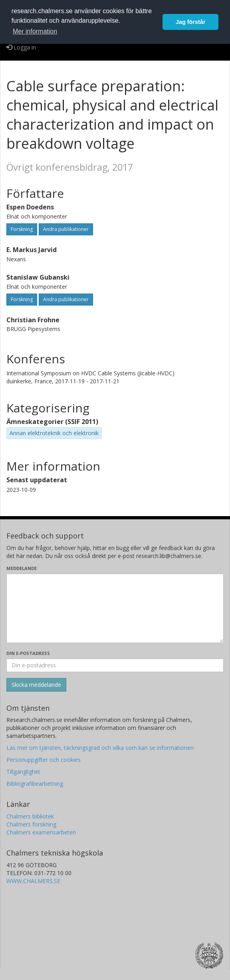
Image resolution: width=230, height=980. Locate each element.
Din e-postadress (28, 653)
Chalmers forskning (31, 824)
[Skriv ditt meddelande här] (115, 608)
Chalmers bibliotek (30, 816)
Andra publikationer (66, 229)
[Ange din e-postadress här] (115, 665)
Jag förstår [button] (190, 22)
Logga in (21, 47)
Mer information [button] (35, 31)
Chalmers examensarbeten (41, 832)
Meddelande (22, 568)
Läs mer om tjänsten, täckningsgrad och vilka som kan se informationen (100, 748)
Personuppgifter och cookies (44, 760)
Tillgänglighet (23, 772)
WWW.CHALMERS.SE (33, 881)
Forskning (22, 229)
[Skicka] (36, 685)
